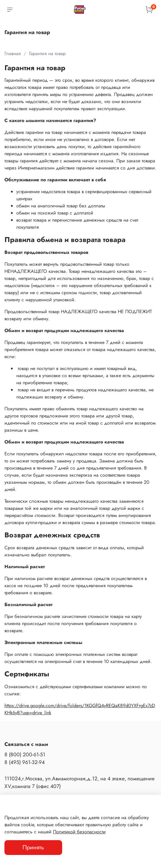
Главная (13, 53)
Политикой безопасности (79, 832)
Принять (33, 847)
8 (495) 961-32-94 (25, 762)
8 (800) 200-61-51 (25, 755)
